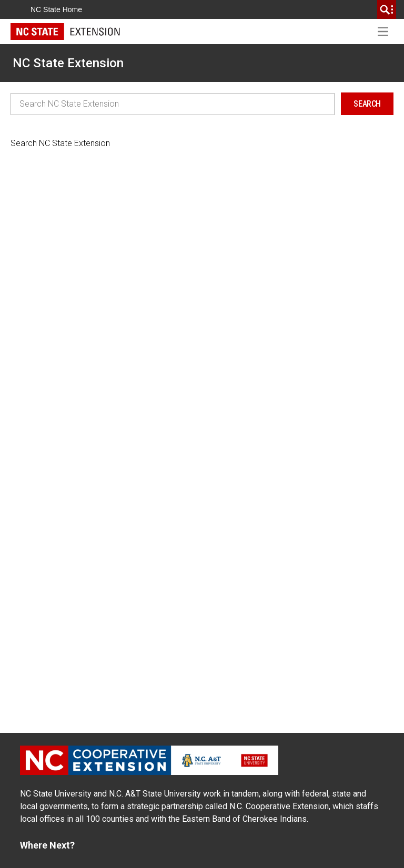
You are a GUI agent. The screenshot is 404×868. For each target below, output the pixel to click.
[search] (387, 9)
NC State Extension (68, 63)
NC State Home (56, 9)
